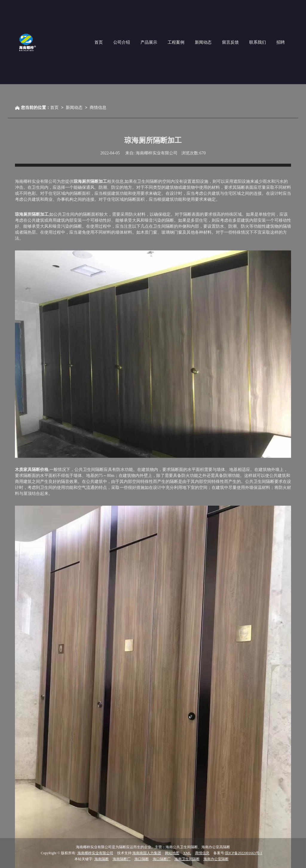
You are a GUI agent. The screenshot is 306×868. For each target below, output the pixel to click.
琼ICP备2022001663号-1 (244, 853)
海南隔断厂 (122, 859)
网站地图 (172, 853)
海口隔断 (142, 859)
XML (187, 853)
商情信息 (98, 107)
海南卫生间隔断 (187, 859)
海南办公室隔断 (216, 859)
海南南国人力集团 (147, 853)
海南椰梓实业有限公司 (95, 853)
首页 (54, 107)
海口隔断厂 (162, 859)
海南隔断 (102, 859)
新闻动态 (74, 107)
